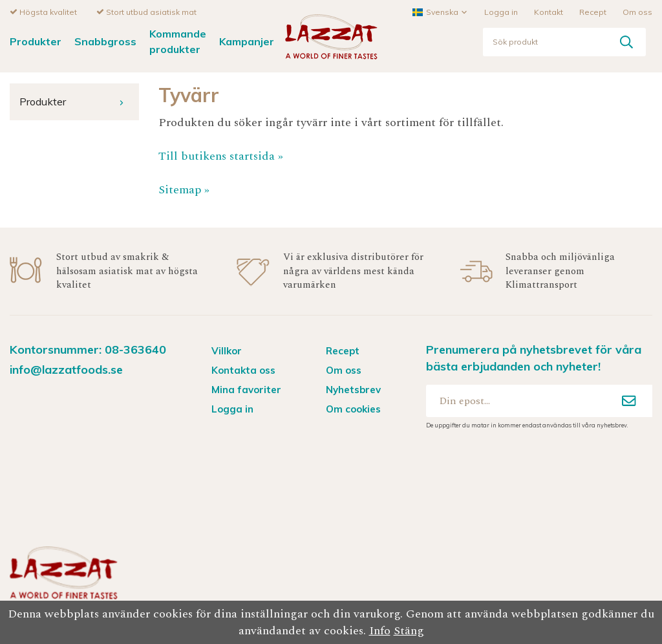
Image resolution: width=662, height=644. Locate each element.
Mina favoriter (246, 389)
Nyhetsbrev (353, 389)
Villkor (227, 350)
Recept (593, 11)
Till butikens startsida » (221, 156)
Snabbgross (105, 41)
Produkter (36, 41)
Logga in (501, 11)
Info (380, 631)
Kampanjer (247, 41)
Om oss (637, 11)
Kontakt (549, 11)
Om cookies (353, 408)
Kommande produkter (178, 40)
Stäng (409, 631)
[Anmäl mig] (629, 400)
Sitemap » (184, 189)
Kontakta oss (243, 370)
